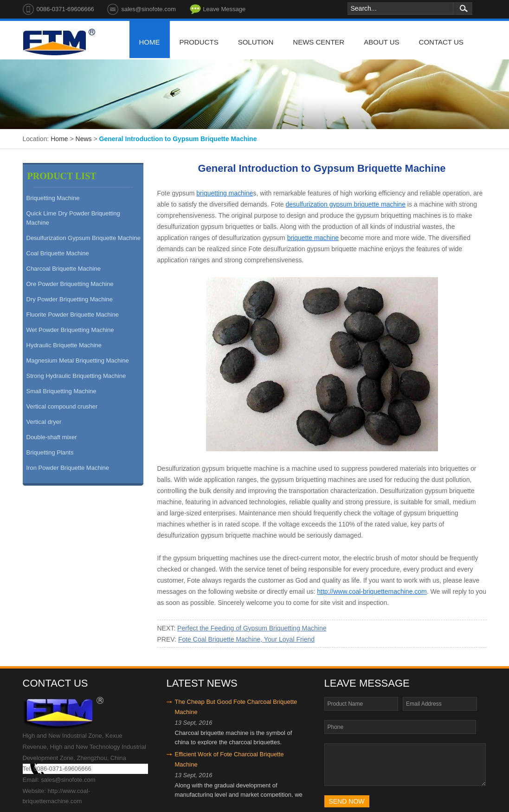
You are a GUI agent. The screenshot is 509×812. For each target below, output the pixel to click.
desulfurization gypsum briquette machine (346, 204)
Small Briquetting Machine (61, 391)
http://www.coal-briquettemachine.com (372, 591)
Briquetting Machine (53, 198)
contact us (441, 42)
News (84, 139)
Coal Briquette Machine (58, 253)
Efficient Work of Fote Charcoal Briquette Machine (229, 759)
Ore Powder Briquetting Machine (70, 284)
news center (319, 42)
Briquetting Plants (50, 452)
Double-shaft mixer (52, 437)
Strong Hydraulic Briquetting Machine (76, 376)
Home (59, 139)
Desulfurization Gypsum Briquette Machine (84, 238)
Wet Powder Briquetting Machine (70, 330)
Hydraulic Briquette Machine (64, 345)
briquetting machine (225, 193)
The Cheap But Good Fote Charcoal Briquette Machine (236, 707)
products (199, 42)
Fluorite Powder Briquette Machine (73, 315)
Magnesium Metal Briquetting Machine (78, 361)
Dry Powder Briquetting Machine (70, 299)
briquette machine (313, 238)
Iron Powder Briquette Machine (68, 468)
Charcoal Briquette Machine (64, 269)
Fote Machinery (59, 42)
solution (256, 42)
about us (381, 42)
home (150, 42)
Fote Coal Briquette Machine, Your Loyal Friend (246, 639)
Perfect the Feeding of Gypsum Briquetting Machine (252, 628)
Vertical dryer (44, 422)
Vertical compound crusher (62, 406)
